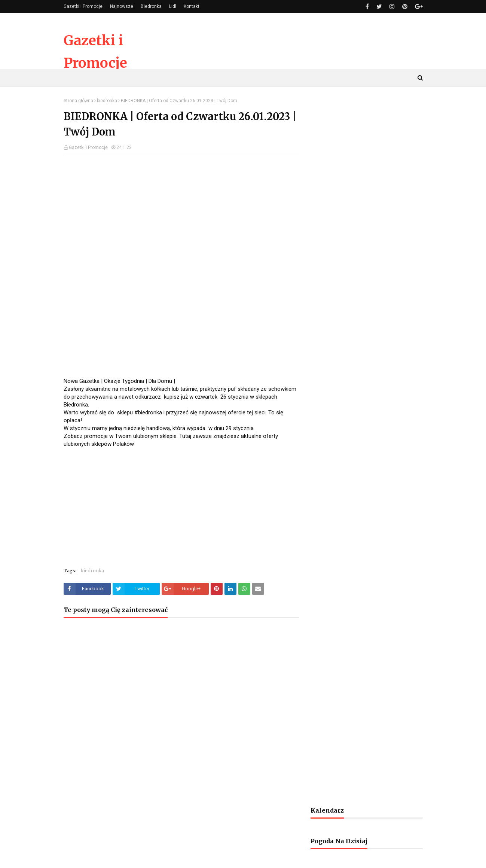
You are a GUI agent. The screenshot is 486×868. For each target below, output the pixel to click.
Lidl (173, 6)
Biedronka (151, 6)
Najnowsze (122, 6)
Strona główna (78, 101)
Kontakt (192, 6)
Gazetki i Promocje (83, 6)
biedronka (107, 101)
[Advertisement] (181, 214)
